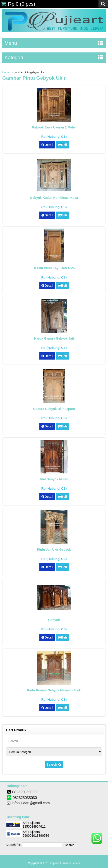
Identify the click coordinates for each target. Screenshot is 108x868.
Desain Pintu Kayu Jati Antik (54, 268)
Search (54, 764)
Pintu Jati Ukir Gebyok (54, 550)
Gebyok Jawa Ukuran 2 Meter (54, 127)
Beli (62, 145)
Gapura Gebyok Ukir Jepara (54, 409)
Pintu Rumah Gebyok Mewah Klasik (54, 690)
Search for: (13, 845)
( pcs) (18, 4)
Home (6, 72)
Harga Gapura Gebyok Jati (54, 338)
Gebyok (54, 620)
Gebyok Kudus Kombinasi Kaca (54, 198)
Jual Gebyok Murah (54, 479)
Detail (47, 145)
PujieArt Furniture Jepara (65, 863)
